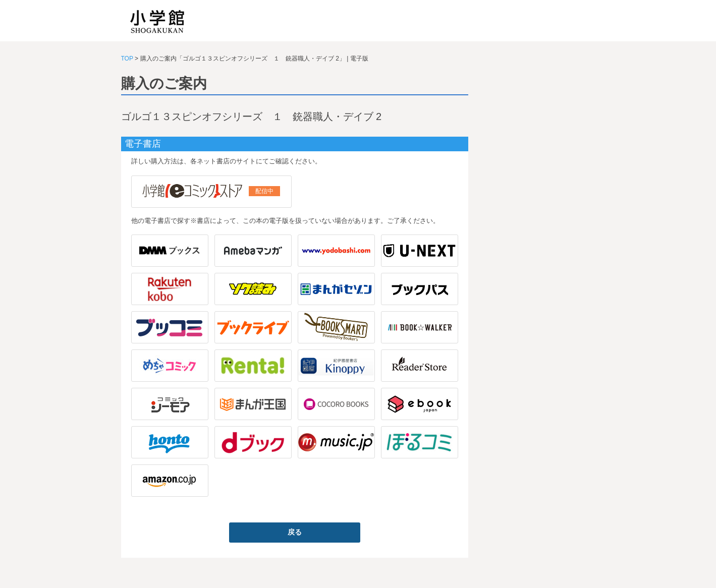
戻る (295, 532)
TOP (127, 58)
